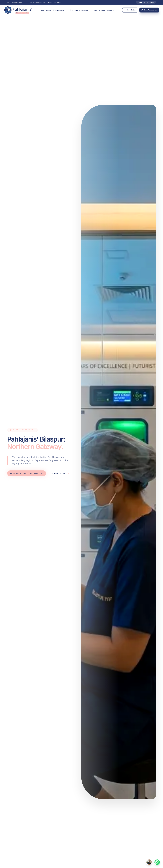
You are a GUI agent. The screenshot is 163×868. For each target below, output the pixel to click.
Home (42, 10)
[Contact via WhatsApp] (157, 862)
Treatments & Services (80, 10)
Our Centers (59, 10)
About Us (102, 10)
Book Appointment (149, 10)
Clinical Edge (60, 473)
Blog (95, 10)
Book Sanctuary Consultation (27, 473)
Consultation (130, 10)
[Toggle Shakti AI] (149, 862)
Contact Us (111, 10)
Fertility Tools (146, 2)
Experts (48, 10)
